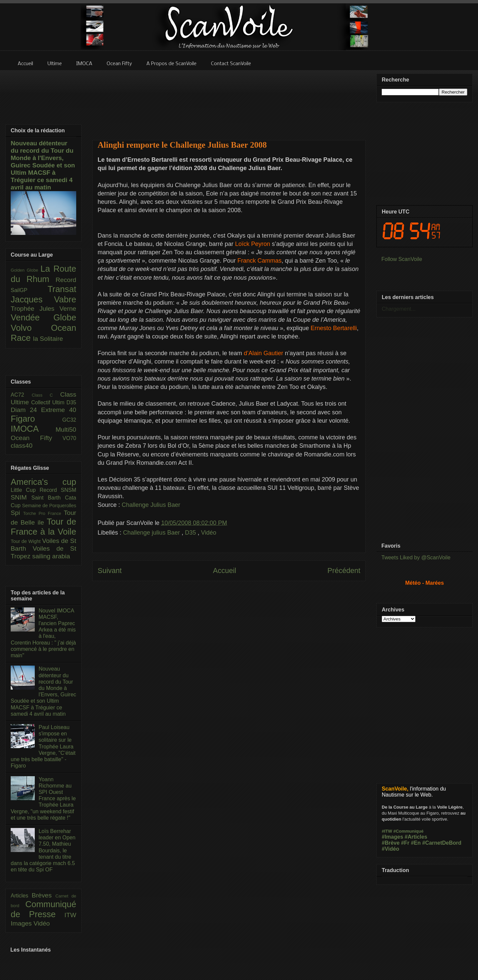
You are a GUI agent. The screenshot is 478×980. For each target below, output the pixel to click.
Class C (46, 395)
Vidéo (209, 533)
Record (66, 280)
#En (416, 843)
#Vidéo (390, 849)
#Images (392, 837)
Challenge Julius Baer (151, 505)
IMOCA (33, 429)
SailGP (29, 290)
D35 (191, 533)
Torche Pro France (43, 513)
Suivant (110, 571)
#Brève (391, 843)
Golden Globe (26, 270)
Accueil (225, 571)
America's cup (43, 482)
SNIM (21, 497)
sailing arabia (51, 556)
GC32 (69, 420)
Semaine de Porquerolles (49, 506)
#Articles (416, 837)
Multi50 (66, 430)
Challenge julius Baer (152, 533)
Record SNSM (58, 490)
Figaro (36, 419)
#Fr (405, 843)
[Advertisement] (229, 101)
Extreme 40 (59, 410)
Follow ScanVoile (402, 259)
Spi (17, 513)
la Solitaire (48, 339)
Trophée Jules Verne (43, 309)
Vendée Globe (43, 317)
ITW (70, 915)
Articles (21, 896)
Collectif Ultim (49, 402)
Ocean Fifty (37, 438)
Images (22, 923)
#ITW (387, 831)
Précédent (344, 571)
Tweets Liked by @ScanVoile (416, 557)
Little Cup (25, 490)
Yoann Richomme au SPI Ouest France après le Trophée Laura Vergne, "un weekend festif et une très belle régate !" (43, 799)
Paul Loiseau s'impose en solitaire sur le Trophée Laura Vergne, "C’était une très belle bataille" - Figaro (43, 746)
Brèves (44, 895)
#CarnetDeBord (442, 843)
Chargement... (399, 309)
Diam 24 (26, 410)
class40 (22, 446)
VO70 (69, 438)
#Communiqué (408, 831)
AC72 (21, 395)
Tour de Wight (26, 541)
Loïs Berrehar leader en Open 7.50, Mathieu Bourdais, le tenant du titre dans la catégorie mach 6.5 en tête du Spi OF (43, 850)
